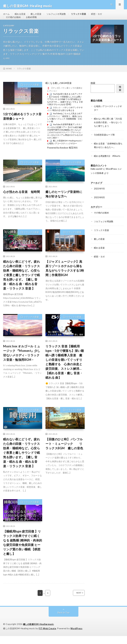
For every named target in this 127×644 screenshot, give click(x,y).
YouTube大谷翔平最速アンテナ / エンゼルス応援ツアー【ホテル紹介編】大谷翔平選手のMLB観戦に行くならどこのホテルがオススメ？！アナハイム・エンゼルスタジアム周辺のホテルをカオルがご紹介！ (65, 139)
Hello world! (97, 176)
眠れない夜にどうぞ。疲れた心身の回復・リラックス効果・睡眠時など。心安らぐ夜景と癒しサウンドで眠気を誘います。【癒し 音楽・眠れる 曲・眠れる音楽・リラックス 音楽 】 (21, 283)
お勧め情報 (33, 23)
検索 (93, 91)
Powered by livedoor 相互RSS (62, 156)
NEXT (75, 601)
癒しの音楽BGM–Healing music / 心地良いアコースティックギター (65, 150)
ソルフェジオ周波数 (59, 16)
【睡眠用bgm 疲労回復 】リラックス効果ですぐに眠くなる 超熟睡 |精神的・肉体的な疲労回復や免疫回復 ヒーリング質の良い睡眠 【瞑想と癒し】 (23, 551)
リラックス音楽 (83, 16)
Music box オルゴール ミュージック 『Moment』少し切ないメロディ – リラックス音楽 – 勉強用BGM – (22, 361)
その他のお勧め (14, 23)
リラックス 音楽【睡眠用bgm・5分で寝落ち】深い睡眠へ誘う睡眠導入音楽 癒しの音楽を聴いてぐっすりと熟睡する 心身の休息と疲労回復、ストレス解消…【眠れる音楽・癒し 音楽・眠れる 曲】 (65, 370)
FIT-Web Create (48, 637)
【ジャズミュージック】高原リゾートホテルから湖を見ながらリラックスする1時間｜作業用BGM (65, 276)
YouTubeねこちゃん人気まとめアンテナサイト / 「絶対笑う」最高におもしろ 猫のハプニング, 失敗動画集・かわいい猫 (65, 126)
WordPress (77, 637)
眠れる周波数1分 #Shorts (108, 163)
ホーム (7, 16)
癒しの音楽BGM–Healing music (40, 632)
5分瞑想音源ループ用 (105, 142)
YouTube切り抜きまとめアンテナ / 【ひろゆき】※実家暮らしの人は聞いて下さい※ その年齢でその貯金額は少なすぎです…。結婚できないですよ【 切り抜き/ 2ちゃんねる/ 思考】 (65, 107)
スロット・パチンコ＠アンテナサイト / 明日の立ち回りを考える (65, 117)
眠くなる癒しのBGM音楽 (59, 91)
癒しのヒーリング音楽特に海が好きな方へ (64, 202)
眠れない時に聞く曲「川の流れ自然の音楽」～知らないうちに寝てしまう (108, 130)
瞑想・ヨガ (102, 16)
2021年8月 (100, 204)
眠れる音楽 (21, 16)
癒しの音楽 (38, 16)
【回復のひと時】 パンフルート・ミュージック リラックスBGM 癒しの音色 (64, 452)
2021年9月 (100, 195)
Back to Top (64, 621)
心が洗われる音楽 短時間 (21, 200)
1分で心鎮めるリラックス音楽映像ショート (22, 124)
